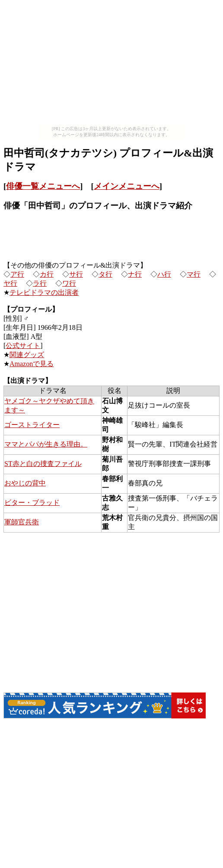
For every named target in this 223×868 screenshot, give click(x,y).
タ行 (105, 274)
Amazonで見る (32, 364)
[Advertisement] (111, 64)
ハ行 (164, 274)
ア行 (17, 274)
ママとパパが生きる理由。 (46, 444)
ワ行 (69, 283)
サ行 (76, 274)
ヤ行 (10, 283)
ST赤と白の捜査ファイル (43, 464)
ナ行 (135, 274)
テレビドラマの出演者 (44, 292)
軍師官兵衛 (22, 522)
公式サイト (23, 346)
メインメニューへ (127, 186)
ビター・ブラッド (32, 503)
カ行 (47, 274)
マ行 (194, 274)
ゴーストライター (32, 425)
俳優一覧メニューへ (43, 186)
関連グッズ (27, 355)
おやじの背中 (25, 483)
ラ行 (40, 283)
